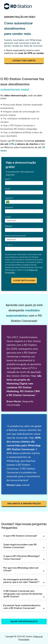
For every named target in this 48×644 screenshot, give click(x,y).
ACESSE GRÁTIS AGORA (24, 280)
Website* (9, 226)
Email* (8, 189)
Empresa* (9, 207)
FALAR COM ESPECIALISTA (24, 621)
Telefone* (9, 198)
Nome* (8, 179)
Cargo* (8, 217)
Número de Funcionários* (16, 236)
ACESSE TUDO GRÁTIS (24, 60)
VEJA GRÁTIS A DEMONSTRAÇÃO (24, 504)
